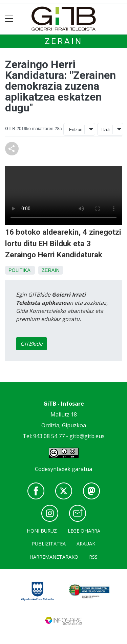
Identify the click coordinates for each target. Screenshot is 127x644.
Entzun (76, 130)
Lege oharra (84, 531)
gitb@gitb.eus (87, 436)
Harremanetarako (54, 557)
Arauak (86, 544)
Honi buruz (42, 531)
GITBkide (31, 344)
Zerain (64, 41)
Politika (19, 270)
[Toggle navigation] (9, 19)
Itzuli (106, 130)
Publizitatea (49, 544)
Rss (93, 557)
